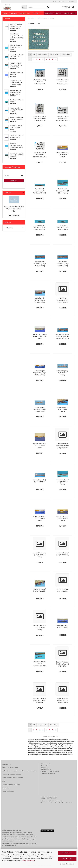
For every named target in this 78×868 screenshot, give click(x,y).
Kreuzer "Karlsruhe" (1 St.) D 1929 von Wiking (63, 482)
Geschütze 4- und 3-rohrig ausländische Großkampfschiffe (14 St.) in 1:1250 (40, 118)
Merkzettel (70, 2)
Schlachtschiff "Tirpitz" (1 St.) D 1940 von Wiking (40, 300)
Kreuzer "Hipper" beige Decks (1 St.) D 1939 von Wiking (40, 373)
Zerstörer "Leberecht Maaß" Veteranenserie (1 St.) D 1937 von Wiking (40, 664)
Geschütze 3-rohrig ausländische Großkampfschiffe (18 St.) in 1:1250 (63, 82)
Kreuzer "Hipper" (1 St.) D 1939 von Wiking (63, 373)
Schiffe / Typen (25, 13)
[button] (54, 2)
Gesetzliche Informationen (10, 767)
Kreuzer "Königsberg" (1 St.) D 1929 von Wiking (40, 555)
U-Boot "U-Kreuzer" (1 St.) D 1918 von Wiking (63, 155)
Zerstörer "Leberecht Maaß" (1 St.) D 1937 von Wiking (40, 700)
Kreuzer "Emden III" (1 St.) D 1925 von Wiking (40, 446)
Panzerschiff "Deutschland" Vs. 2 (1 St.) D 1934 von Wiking (63, 300)
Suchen (58, 13)
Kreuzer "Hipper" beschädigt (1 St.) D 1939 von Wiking (40, 409)
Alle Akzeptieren (67, 853)
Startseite (49, 13)
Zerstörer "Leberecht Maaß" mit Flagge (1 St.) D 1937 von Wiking (63, 664)
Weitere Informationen (67, 864)
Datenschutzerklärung (28, 860)
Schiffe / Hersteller (10, 13)
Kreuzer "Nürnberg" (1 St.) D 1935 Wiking (63, 626)
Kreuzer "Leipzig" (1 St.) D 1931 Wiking (63, 590)
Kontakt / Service (70, 13)
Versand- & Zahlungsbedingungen (12, 774)
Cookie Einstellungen (8, 791)
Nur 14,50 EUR (14, 215)
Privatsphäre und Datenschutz (11, 784)
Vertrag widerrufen (47, 831)
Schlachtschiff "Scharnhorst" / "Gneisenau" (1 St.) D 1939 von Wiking (40, 191)
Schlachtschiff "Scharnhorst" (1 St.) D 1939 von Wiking (40, 227)
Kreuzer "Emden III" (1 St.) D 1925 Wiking (40, 481)
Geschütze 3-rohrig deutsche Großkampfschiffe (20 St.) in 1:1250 (40, 82)
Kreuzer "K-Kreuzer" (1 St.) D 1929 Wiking (63, 554)
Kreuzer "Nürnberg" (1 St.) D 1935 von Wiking (40, 628)
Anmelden (14, 181)
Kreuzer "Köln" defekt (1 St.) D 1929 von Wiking (63, 518)
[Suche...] (24, 7)
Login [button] (61, 2)
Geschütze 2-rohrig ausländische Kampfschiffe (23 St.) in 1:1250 (63, 118)
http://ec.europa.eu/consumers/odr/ (13, 840)
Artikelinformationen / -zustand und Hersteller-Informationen (20, 771)
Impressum (6, 788)
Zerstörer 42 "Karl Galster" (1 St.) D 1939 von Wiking (63, 700)
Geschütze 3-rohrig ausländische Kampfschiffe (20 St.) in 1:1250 (40, 155)
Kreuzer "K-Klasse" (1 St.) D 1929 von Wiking (40, 518)
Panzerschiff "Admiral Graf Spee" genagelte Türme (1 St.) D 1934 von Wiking (63, 337)
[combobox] (43, 55)
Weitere (36, 13)
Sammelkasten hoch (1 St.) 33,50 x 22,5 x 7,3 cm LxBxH (14, 209)
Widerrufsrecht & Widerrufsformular (13, 778)
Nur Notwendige (67, 859)
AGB (4, 781)
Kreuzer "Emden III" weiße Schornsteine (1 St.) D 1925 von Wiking (63, 446)
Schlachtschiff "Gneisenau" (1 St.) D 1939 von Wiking (63, 191)
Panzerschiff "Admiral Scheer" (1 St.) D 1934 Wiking (40, 336)
